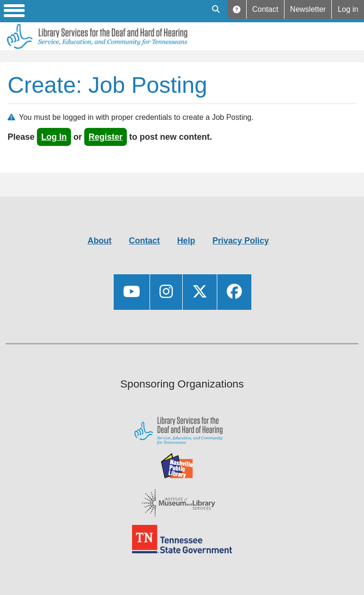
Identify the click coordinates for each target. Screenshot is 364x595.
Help (237, 9)
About (100, 241)
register (106, 137)
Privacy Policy (241, 241)
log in (54, 137)
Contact (265, 9)
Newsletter (308, 9)
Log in (348, 9)
